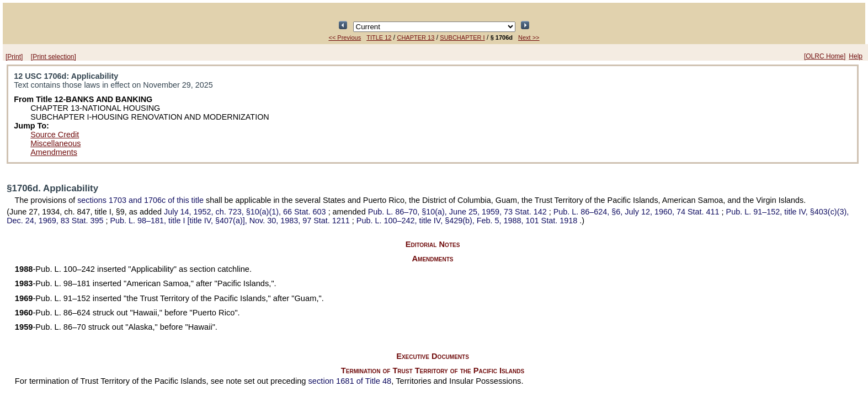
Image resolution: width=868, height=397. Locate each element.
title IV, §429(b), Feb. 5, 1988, (468, 221)
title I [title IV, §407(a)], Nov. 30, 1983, (231, 221)
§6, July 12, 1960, (638, 212)
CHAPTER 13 (416, 37)
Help (856, 56)
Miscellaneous (55, 143)
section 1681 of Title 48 (350, 381)
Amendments (54, 152)
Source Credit (55, 135)
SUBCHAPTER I (462, 37)
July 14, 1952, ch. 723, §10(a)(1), (246, 212)
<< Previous (345, 37)
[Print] (14, 57)
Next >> (529, 37)
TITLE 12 (379, 37)
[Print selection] (54, 57)
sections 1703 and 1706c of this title (140, 200)
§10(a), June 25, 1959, (459, 212)
